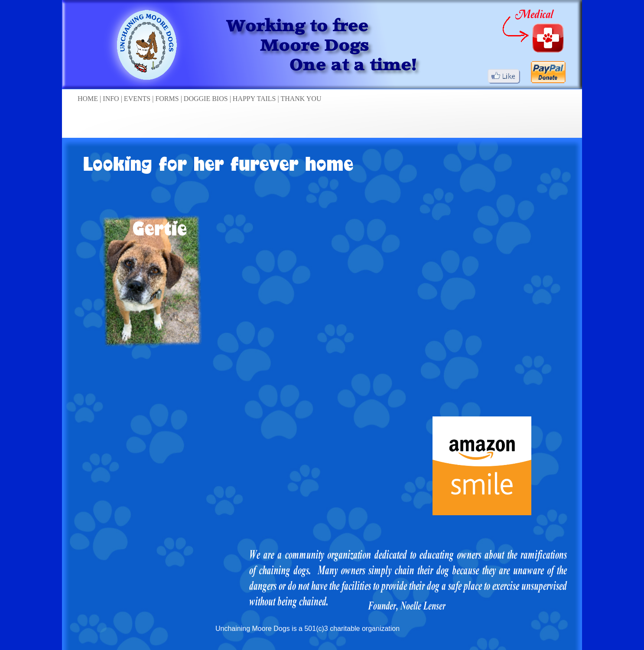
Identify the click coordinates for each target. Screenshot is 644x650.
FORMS (168, 99)
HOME (89, 99)
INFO (112, 99)
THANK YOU (301, 99)
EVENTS (138, 99)
